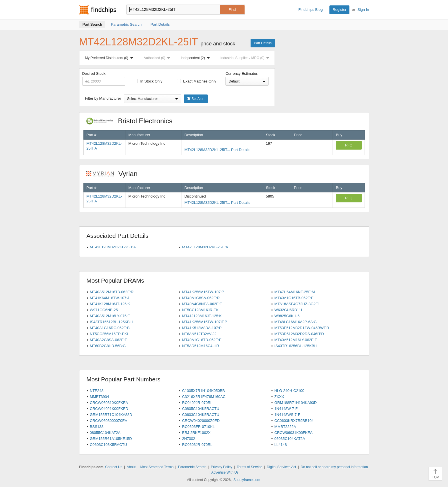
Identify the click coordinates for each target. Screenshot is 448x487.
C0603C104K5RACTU (201, 415)
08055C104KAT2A (105, 433)
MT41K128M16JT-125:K (110, 304)
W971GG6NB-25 (104, 310)
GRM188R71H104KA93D (295, 403)
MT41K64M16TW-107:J (109, 298)
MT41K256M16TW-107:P (203, 292)
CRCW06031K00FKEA (293, 433)
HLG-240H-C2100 (289, 391)
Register (339, 10)
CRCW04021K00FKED (109, 409)
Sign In (363, 10)
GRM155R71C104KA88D (111, 415)
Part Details (263, 43)
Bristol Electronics (132, 121)
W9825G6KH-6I (287, 316)
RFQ (349, 145)
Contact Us (114, 467)
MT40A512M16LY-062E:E (296, 340)
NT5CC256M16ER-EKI (109, 334)
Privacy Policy (222, 467)
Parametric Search (192, 467)
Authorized (158, 58)
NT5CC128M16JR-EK (200, 310)
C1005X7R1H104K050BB (203, 391)
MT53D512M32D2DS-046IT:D (299, 334)
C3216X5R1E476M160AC (204, 397)
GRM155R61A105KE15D (111, 439)
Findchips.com (98, 10)
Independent (197, 58)
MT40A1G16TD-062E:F (202, 340)
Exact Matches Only (197, 81)
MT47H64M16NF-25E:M (295, 292)
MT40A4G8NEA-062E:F (202, 304)
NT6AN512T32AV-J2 (199, 334)
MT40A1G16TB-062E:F (294, 298)
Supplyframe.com (247, 480)
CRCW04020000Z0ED (201, 421)
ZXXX (279, 397)
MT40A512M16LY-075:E (110, 316)
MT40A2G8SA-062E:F (108, 340)
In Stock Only (148, 81)
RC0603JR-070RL (197, 445)
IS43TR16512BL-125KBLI (111, 322)
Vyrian (115, 174)
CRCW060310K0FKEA (109, 403)
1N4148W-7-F (286, 409)
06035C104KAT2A (290, 439)
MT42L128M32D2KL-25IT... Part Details (217, 150)
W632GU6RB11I (288, 310)
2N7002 (189, 439)
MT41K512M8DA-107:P (202, 328)
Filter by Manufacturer (103, 98)
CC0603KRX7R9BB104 (294, 421)
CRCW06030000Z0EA (108, 421)
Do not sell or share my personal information (334, 467)
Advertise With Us (225, 472)
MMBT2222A (285, 427)
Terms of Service (250, 467)
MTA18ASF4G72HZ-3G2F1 (297, 304)
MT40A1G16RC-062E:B (110, 328)
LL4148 (280, 445)
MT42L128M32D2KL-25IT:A (113, 247)
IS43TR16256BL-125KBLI (296, 346)
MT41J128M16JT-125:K (202, 316)
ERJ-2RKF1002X (196, 433)
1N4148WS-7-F (287, 415)
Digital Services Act (282, 467)
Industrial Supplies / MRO (246, 58)
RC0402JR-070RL (197, 403)
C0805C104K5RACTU (201, 409)
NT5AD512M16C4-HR (200, 346)
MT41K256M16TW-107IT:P (204, 322)
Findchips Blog (310, 10)
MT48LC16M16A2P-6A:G (295, 322)
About (131, 467)
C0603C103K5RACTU (108, 445)
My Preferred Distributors (110, 58)
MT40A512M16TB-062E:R (112, 292)
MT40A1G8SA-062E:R (201, 298)
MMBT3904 (99, 397)
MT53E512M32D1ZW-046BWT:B (302, 328)
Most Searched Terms (157, 467)
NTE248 (97, 391)
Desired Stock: (104, 79)
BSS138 (97, 427)
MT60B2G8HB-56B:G (108, 346)
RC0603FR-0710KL (198, 427)
